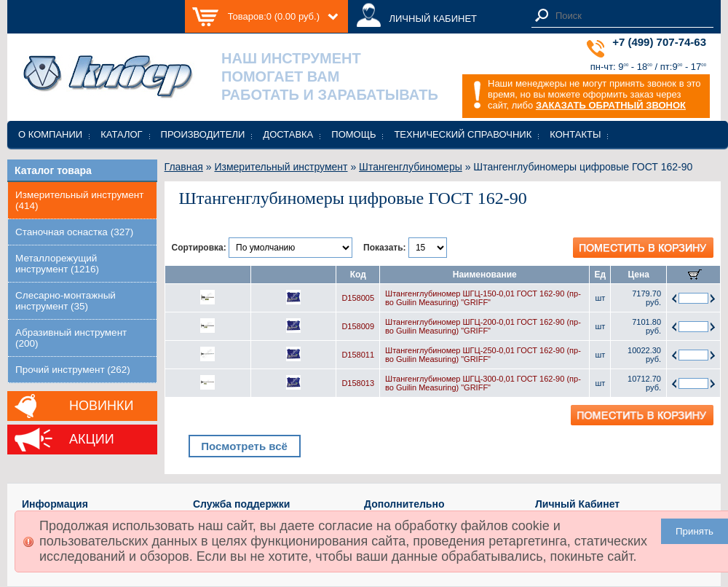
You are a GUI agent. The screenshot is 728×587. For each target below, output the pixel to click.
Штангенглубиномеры (411, 167)
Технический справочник (463, 134)
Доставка (288, 134)
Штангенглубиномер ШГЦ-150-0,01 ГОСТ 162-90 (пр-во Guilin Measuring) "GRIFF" (483, 298)
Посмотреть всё (244, 446)
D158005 (358, 298)
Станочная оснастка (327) (74, 232)
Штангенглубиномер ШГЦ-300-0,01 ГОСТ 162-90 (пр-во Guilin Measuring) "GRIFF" (483, 383)
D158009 (358, 326)
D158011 (358, 355)
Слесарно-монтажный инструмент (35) (66, 301)
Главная (184, 167)
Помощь (353, 134)
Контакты (575, 134)
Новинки (101, 406)
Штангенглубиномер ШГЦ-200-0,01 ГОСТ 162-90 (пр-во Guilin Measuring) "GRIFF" (483, 326)
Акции (92, 439)
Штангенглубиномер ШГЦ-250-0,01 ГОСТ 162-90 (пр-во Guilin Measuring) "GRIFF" (483, 355)
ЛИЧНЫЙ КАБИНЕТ (433, 19)
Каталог (121, 134)
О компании (50, 134)
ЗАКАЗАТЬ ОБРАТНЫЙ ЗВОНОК (611, 105)
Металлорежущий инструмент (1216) (57, 264)
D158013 (358, 383)
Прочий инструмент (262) (73, 370)
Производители (203, 134)
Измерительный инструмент (281, 167)
